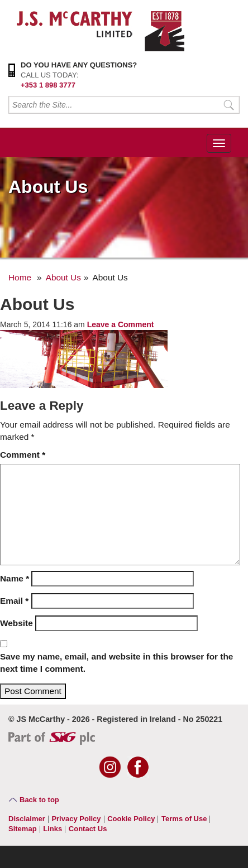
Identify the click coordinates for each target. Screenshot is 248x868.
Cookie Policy (131, 819)
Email (14, 601)
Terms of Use (184, 819)
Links (53, 829)
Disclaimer (27, 819)
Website (16, 623)
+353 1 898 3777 (48, 85)
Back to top (39, 800)
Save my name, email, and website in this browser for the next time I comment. (116, 663)
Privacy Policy (76, 819)
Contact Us (88, 829)
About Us (63, 277)
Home (20, 277)
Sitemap (23, 829)
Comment (23, 455)
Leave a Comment (121, 324)
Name (15, 578)
